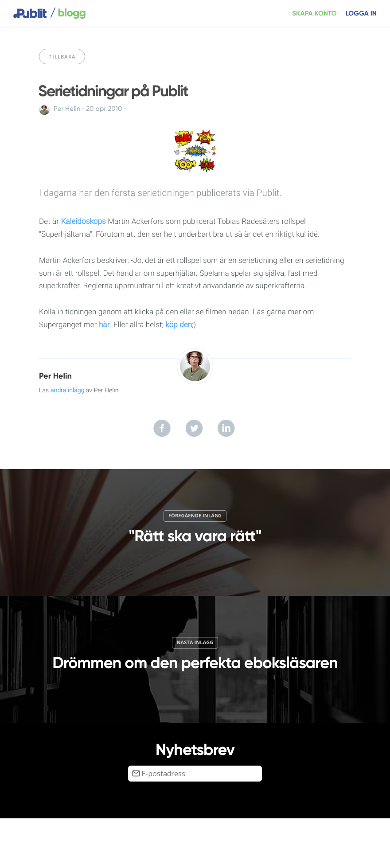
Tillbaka (62, 57)
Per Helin (67, 109)
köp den (179, 325)
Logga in (361, 14)
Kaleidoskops (83, 222)
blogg (68, 13)
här (104, 325)
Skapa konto (314, 14)
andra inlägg (68, 391)
